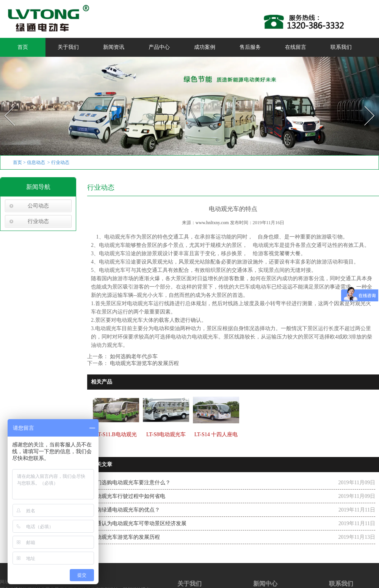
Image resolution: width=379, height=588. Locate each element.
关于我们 (68, 47)
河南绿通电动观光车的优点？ (125, 510)
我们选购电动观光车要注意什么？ (131, 483)
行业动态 (38, 221)
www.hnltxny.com (212, 223)
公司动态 (38, 206)
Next (365, 104)
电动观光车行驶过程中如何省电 (128, 496)
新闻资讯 (114, 47)
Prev (5, 104)
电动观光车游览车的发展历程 (144, 363)
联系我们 (341, 47)
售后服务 (250, 47)
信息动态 (36, 162)
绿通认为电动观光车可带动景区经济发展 (139, 523)
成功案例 (205, 47)
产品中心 (159, 47)
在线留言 (296, 47)
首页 (23, 47)
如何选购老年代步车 (133, 356)
